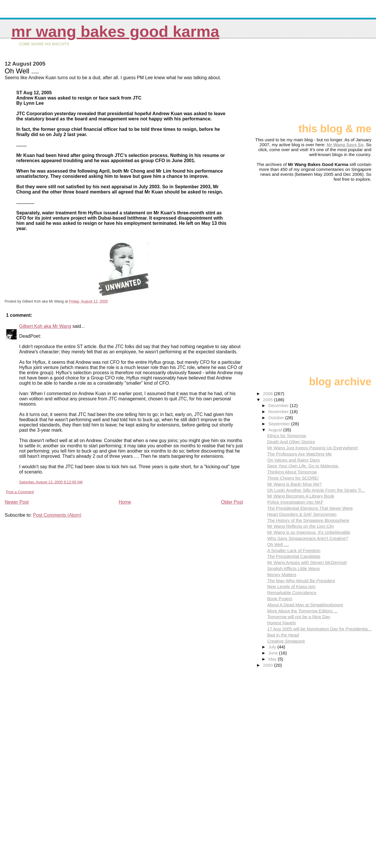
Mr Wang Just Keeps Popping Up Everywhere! (313, 448)
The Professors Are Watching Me (299, 454)
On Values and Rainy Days (293, 460)
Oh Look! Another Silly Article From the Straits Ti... (316, 490)
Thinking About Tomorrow (292, 472)
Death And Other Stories (291, 442)
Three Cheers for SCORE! (293, 478)
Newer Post (17, 502)
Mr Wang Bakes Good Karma (115, 31)
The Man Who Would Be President (301, 581)
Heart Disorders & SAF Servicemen (302, 514)
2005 (269, 400)
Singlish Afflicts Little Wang (293, 568)
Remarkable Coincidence (292, 593)
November (279, 412)
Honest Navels (281, 623)
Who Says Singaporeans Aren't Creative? (308, 538)
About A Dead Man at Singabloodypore (305, 605)
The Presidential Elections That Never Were (310, 508)
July (273, 647)
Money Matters (282, 575)
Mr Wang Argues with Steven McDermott (307, 562)
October (277, 418)
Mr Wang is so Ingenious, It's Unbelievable (309, 532)
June (274, 653)
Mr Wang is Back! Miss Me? (294, 484)
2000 (269, 665)
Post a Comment (20, 492)
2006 (269, 394)
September (280, 424)
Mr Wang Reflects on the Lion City (301, 526)
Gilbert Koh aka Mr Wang (45, 326)
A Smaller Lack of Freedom (294, 550)
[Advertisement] (342, 83)
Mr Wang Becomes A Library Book (301, 496)
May (273, 659)
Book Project (280, 599)
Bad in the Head (283, 635)
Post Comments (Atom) (57, 515)
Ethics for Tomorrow (287, 436)
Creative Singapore (286, 641)
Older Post (232, 502)
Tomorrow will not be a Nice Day (299, 617)
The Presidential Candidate (294, 556)
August (276, 430)
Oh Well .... (278, 544)
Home (125, 502)
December (279, 405)
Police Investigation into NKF (295, 502)
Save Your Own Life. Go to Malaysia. (303, 466)
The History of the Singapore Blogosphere (308, 520)
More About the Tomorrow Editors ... (302, 611)
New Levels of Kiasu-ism (291, 586)
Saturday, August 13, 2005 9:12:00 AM (51, 482)
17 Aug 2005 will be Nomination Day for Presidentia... (319, 629)
